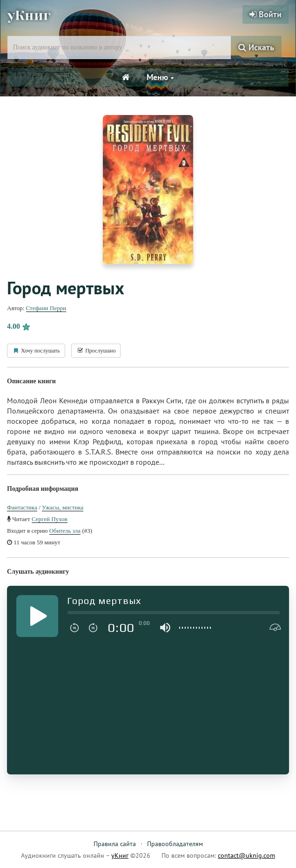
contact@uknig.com (246, 855)
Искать (256, 47)
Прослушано (96, 351)
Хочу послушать (36, 351)
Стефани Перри (46, 308)
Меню (160, 77)
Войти (266, 14)
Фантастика (22, 507)
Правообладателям (175, 844)
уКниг (29, 15)
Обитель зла (65, 531)
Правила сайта (115, 844)
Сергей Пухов (50, 519)
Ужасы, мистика (63, 507)
